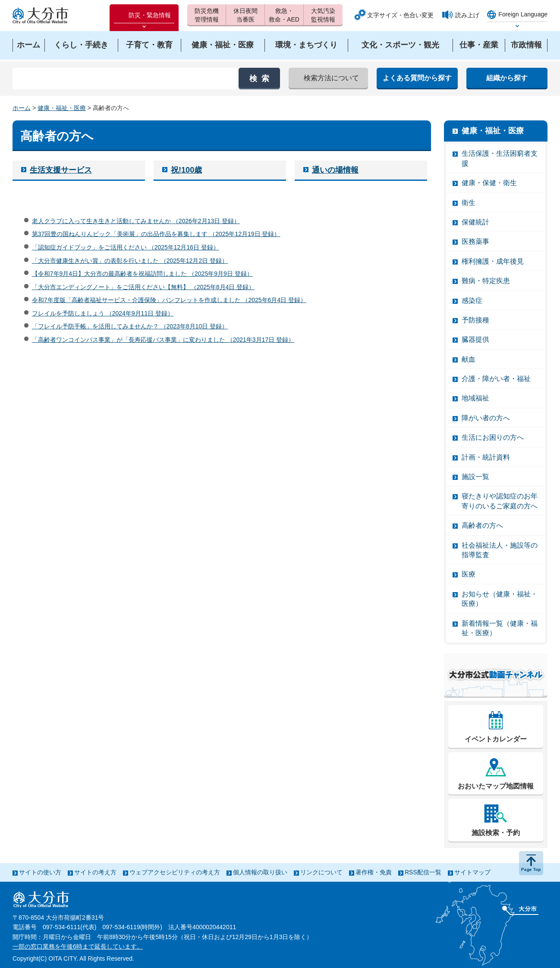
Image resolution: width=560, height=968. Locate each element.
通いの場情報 (335, 170)
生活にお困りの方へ (493, 437)
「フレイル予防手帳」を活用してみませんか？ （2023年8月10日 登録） (130, 326)
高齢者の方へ (482, 525)
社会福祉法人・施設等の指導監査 (500, 550)
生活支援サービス (61, 170)
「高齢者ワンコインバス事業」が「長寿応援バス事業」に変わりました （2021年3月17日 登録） (163, 340)
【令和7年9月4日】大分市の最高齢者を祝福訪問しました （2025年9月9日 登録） (142, 274)
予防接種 (475, 320)
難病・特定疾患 (486, 281)
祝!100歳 (186, 170)
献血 (469, 359)
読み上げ (467, 15)
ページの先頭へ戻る (531, 863)
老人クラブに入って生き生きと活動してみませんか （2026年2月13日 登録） (136, 221)
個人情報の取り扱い (260, 872)
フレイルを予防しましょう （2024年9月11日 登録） (103, 313)
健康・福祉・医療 (62, 108)
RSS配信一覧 (423, 872)
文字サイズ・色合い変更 (400, 15)
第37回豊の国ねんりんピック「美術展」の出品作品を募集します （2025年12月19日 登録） (156, 234)
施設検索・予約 (496, 833)
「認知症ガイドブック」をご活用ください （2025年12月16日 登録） (126, 247)
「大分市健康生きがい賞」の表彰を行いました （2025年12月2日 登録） (130, 261)
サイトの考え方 (95, 872)
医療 (469, 574)
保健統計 (475, 222)
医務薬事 (475, 241)
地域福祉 (475, 398)
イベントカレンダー (496, 739)
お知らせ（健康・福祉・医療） (500, 599)
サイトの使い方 (40, 872)
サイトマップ (472, 872)
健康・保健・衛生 (489, 183)
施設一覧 (475, 477)
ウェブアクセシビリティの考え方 (175, 872)
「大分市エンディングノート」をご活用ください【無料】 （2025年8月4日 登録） (143, 287)
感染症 (472, 301)
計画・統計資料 (486, 457)
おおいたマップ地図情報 (496, 786)
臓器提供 (475, 339)
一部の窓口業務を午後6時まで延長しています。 (78, 946)
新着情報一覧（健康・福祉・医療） (500, 628)
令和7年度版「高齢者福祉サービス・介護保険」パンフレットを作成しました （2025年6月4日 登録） (169, 300)
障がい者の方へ (486, 418)
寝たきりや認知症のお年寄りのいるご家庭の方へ (500, 501)
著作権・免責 (374, 872)
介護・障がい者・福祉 (496, 379)
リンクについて (321, 872)
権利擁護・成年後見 (493, 261)
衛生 (469, 203)
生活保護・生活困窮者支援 (500, 158)
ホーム (22, 108)
